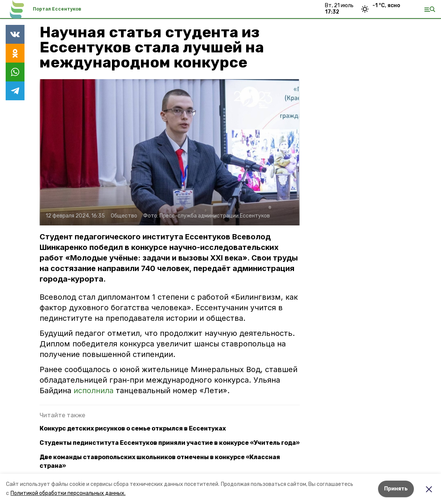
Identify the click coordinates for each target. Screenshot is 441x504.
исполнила (93, 391)
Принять (396, 489)
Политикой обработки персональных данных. (68, 493)
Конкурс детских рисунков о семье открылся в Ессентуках (133, 428)
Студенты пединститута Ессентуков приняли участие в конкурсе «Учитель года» (170, 443)
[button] (170, 152)
